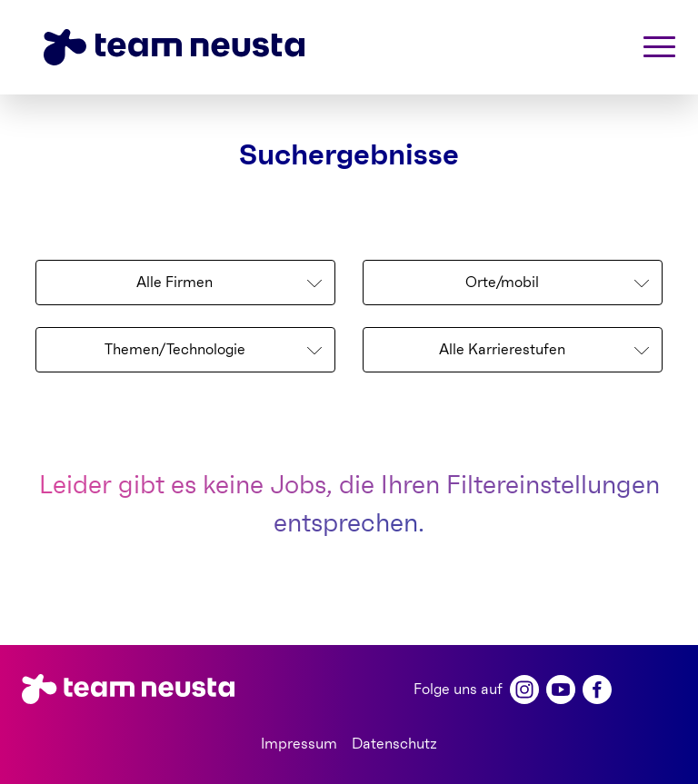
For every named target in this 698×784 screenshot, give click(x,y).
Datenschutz (394, 744)
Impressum (299, 744)
